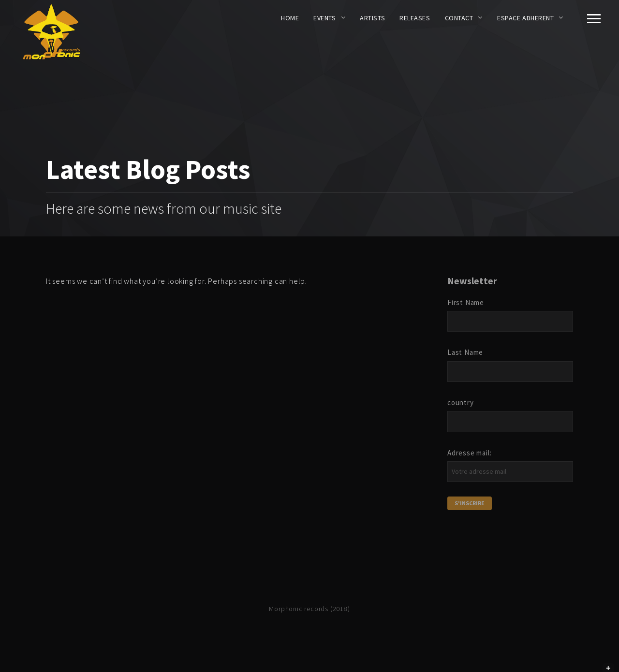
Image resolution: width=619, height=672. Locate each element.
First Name (466, 302)
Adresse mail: (469, 453)
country (461, 402)
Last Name (465, 352)
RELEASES (415, 18)
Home (290, 18)
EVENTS (324, 18)
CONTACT (459, 18)
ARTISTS (372, 18)
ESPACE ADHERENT (525, 18)
